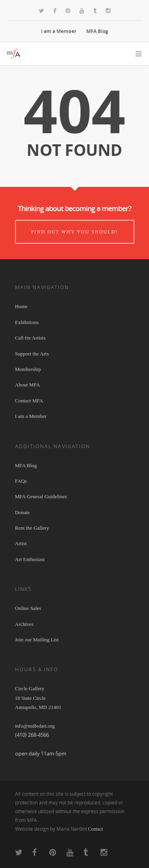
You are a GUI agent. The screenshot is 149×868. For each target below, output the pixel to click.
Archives (24, 624)
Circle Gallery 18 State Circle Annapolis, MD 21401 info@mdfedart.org (38, 707)
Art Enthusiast (30, 559)
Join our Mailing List (37, 640)
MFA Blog (97, 31)
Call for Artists (30, 338)
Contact (96, 829)
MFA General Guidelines (41, 496)
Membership (28, 369)
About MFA (28, 385)
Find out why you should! (74, 232)
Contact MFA (29, 401)
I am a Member (59, 31)
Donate (23, 512)
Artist (21, 543)
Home (21, 306)
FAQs (21, 481)
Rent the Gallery (32, 528)
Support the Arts (32, 354)
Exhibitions (27, 322)
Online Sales (28, 608)
